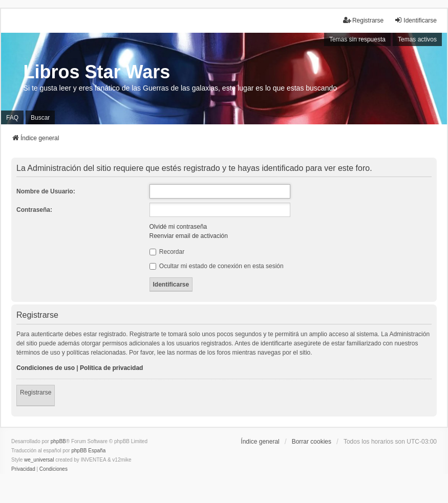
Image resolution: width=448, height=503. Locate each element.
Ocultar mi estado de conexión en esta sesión (217, 266)
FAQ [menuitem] (12, 118)
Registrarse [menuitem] (363, 20)
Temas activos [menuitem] (417, 39)
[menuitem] (23, 469)
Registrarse (36, 392)
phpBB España (88, 451)
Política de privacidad (111, 368)
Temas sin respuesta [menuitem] (357, 39)
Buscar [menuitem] (40, 118)
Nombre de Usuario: (46, 191)
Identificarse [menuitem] (415, 20)
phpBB (58, 441)
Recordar (167, 252)
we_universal (39, 460)
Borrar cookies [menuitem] (312, 442)
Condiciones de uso (46, 368)
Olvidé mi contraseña (178, 227)
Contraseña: (34, 210)
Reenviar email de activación (189, 236)
